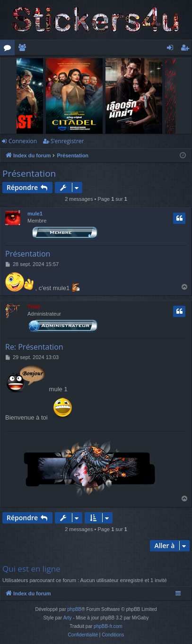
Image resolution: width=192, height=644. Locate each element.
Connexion (23, 141)
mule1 (35, 214)
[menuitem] (83, 635)
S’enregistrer (67, 141)
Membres (24, 49)
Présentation (29, 173)
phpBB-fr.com (108, 626)
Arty (68, 618)
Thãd (34, 307)
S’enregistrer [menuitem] (187, 49)
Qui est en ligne (31, 569)
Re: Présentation (34, 347)
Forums (9, 49)
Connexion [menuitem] (172, 49)
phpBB (74, 609)
